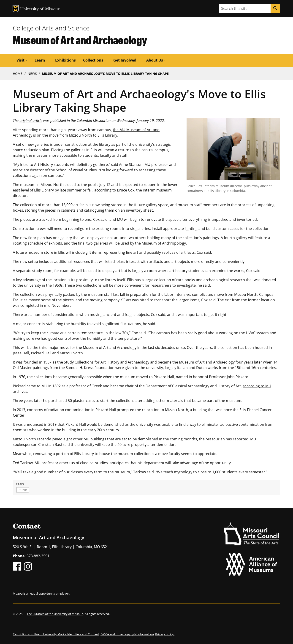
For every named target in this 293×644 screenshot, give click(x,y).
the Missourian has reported (224, 439)
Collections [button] (93, 60)
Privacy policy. (165, 634)
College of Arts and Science (51, 28)
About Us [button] (155, 60)
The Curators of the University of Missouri (55, 614)
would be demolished (105, 424)
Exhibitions (65, 60)
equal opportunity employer (50, 593)
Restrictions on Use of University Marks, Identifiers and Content (56, 634)
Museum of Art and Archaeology (80, 40)
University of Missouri (40, 9)
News (32, 74)
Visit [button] (20, 60)
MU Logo (16, 9)
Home (18, 74)
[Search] (275, 8)
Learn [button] (40, 60)
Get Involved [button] (125, 60)
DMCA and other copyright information (127, 634)
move (23, 490)
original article (31, 121)
